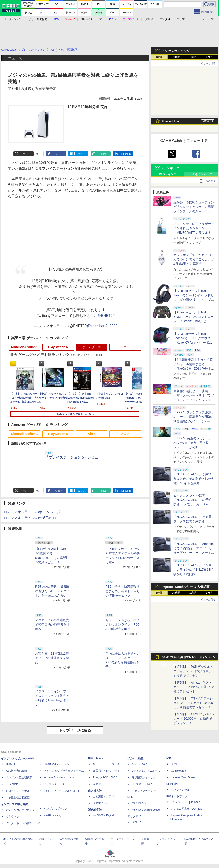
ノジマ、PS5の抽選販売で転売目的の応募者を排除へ (52, 624)
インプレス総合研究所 (19, 777)
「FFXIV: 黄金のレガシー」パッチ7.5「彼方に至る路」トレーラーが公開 (193, 443)
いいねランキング (201, 174)
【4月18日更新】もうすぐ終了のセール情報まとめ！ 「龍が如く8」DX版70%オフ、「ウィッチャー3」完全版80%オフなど (193, 368)
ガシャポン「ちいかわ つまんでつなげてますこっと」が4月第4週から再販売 (194, 259)
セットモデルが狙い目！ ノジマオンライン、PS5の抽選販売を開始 (124, 624)
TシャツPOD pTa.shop (185, 802)
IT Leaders (12, 784)
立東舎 (97, 784)
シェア (59, 154)
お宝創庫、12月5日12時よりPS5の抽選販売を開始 (52, 658)
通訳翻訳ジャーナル (144, 777)
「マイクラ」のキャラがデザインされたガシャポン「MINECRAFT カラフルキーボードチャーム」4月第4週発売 (194, 233)
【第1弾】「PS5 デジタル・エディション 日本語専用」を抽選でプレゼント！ (193, 671)
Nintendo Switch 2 (24, 347)
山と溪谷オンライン (105, 796)
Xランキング (170, 168)
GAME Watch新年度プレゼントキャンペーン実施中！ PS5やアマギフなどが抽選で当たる (189, 658)
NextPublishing (53, 815)
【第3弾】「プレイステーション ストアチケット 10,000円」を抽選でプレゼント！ (193, 703)
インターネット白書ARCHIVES (24, 823)
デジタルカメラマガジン (20, 810)
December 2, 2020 (103, 326)
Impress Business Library (59, 777)
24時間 (176, 57)
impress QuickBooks (183, 777)
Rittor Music (96, 758)
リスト (39, 154)
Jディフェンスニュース (146, 771)
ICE (169, 758)
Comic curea (178, 771)
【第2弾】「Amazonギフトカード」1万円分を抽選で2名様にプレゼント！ (194, 687)
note (104, 154)
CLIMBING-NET (102, 803)
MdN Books (139, 803)
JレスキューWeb (142, 784)
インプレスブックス (56, 809)
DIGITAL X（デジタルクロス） (62, 791)
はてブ (81, 154)
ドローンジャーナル (18, 791)
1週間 (193, 57)
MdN (130, 798)
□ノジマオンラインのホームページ (32, 512)
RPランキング (167, 174)
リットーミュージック (106, 764)
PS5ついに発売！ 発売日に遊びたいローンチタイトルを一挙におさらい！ (53, 591)
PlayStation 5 (58, 347)
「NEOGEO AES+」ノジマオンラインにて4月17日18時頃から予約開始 (193, 570)
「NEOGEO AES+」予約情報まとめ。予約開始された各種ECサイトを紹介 (194, 479)
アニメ (125, 347)
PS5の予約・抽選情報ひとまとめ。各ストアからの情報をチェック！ (123, 591)
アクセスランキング (176, 51)
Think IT (10, 764)
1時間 (159, 57)
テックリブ (134, 816)
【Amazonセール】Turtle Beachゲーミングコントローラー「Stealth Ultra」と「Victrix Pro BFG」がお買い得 (194, 321)
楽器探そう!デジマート (106, 771)
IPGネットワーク (177, 796)
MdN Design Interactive (146, 810)
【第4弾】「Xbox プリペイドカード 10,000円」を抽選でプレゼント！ (194, 719)
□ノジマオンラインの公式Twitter (31, 518)
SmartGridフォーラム (56, 764)
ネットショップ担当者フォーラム (64, 771)
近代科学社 (95, 810)
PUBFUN (172, 784)
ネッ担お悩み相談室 (18, 798)
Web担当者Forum (16, 771)
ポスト (26, 154)
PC (100, 19)
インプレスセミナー (56, 784)
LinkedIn (126, 154)
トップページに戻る (75, 730)
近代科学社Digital (103, 815)
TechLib (136, 822)
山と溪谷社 (95, 791)
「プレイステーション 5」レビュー (73, 457)
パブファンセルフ (182, 790)
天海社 (175, 764)
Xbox (92, 434)
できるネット (14, 816)
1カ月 (210, 57)
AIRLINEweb (140, 764)
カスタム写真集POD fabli (187, 809)
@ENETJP (106, 316)
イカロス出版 (135, 758)
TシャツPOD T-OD (105, 777)
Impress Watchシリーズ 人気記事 (186, 587)
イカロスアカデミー (144, 791)
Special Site (170, 121)
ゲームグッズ (92, 347)
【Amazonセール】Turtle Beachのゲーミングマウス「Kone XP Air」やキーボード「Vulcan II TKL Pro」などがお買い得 (193, 343)
